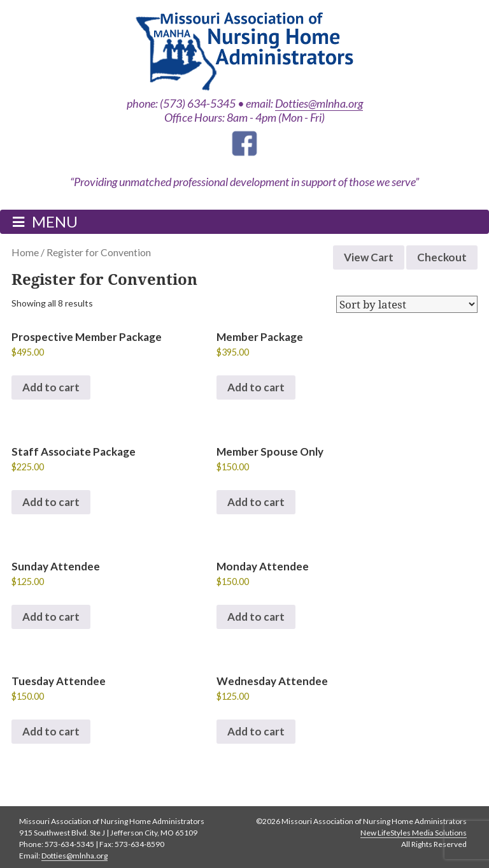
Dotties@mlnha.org (319, 103)
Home (25, 252)
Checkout (442, 257)
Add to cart (51, 387)
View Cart (369, 257)
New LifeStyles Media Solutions (414, 833)
